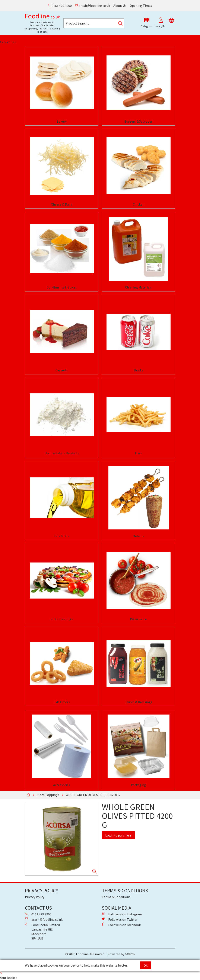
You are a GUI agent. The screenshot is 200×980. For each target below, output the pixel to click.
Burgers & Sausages (138, 121)
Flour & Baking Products (62, 453)
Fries (138, 453)
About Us (120, 6)
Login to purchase (118, 835)
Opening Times (141, 6)
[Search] (120, 23)
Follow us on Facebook (121, 925)
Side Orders (62, 702)
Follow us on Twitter (120, 919)
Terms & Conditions (116, 897)
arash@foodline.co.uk (93, 6)
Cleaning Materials (138, 287)
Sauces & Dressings (138, 702)
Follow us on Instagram (122, 914)
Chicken (139, 204)
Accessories (62, 785)
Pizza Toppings (62, 619)
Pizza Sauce (138, 619)
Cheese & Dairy (62, 204)
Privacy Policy (35, 897)
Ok (146, 965)
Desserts (62, 370)
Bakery (62, 121)
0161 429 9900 (60, 6)
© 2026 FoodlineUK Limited (85, 954)
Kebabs (139, 536)
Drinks (139, 370)
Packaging (139, 785)
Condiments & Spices (62, 287)
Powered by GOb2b (121, 954)
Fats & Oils (62, 536)
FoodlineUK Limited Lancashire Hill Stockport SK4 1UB (42, 931)
